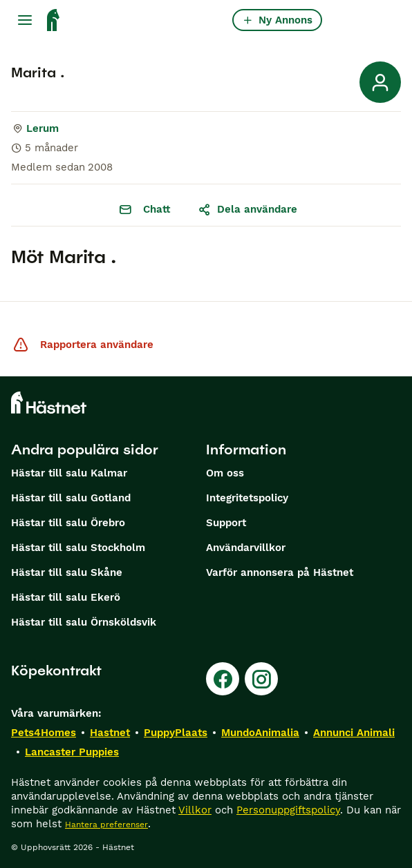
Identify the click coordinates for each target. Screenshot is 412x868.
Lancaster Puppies (72, 752)
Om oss (225, 473)
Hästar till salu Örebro (68, 523)
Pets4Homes (44, 733)
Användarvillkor (246, 548)
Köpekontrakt (56, 671)
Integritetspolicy (247, 498)
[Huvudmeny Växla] (25, 20)
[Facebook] (223, 679)
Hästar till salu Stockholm (78, 548)
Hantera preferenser (106, 824)
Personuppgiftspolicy (288, 810)
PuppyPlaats (176, 733)
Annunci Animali (354, 733)
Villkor (195, 810)
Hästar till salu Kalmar (69, 473)
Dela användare (247, 209)
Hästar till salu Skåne (67, 572)
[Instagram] (261, 679)
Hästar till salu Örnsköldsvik (84, 622)
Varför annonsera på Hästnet (280, 572)
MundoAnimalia (260, 733)
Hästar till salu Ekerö (66, 597)
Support (226, 523)
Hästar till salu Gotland (71, 498)
